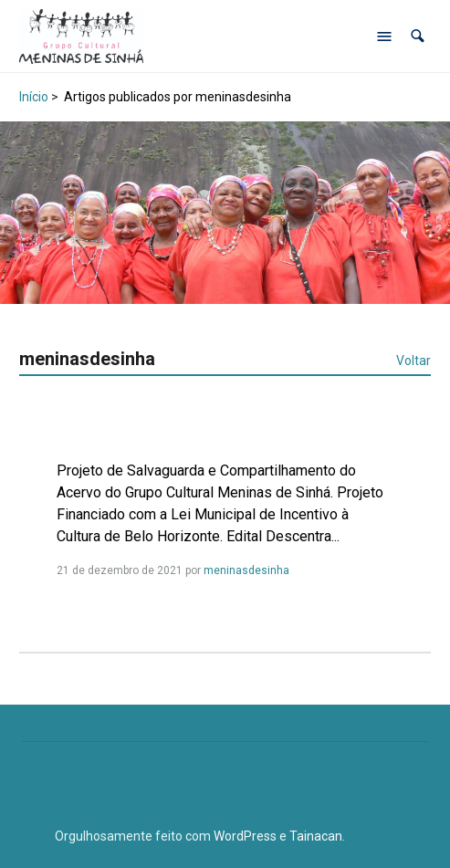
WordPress (245, 836)
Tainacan (316, 836)
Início (34, 97)
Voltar (413, 361)
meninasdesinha (246, 570)
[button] (418, 36)
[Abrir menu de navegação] (384, 37)
